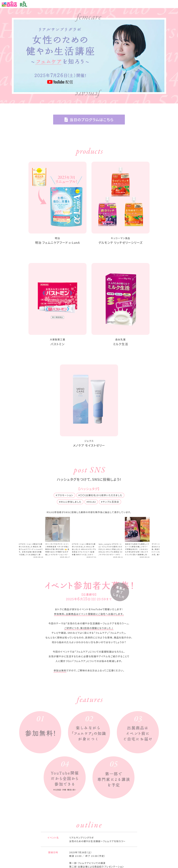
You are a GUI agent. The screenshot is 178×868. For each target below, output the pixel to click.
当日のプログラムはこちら (89, 120)
